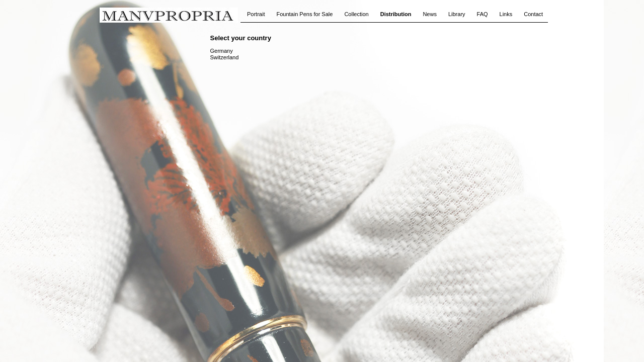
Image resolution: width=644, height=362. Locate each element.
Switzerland (225, 57)
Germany (222, 51)
